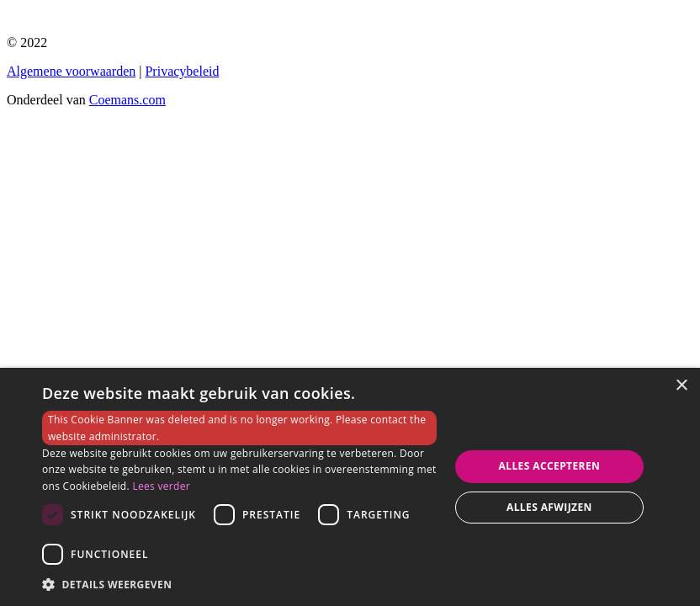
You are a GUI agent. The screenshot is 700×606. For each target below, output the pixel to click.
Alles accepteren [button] (550, 466)
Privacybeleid (182, 71)
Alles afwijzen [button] (549, 507)
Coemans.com (127, 100)
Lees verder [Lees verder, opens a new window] (161, 486)
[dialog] (350, 487)
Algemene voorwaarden (71, 71)
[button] (239, 584)
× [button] (681, 386)
